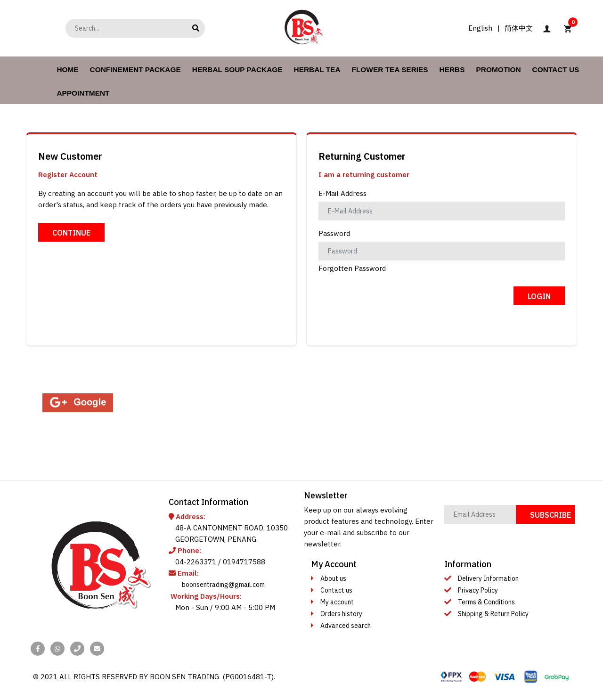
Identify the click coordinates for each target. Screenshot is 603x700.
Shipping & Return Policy (493, 614)
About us (333, 578)
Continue (71, 233)
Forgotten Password (352, 268)
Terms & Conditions (486, 602)
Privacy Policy (478, 590)
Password (334, 233)
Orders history (341, 614)
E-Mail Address (342, 193)
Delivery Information (488, 578)
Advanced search (346, 626)
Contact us (336, 590)
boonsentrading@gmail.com (223, 585)
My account (337, 602)
